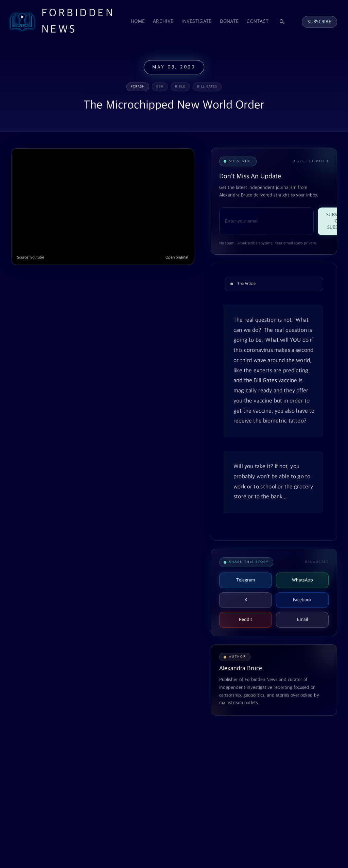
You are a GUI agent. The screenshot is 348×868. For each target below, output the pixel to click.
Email (302, 620)
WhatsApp (302, 580)
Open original (177, 258)
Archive (163, 22)
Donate (229, 22)
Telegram (246, 580)
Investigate (196, 22)
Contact (258, 22)
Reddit (246, 620)
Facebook (302, 600)
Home (138, 22)
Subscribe (319, 22)
